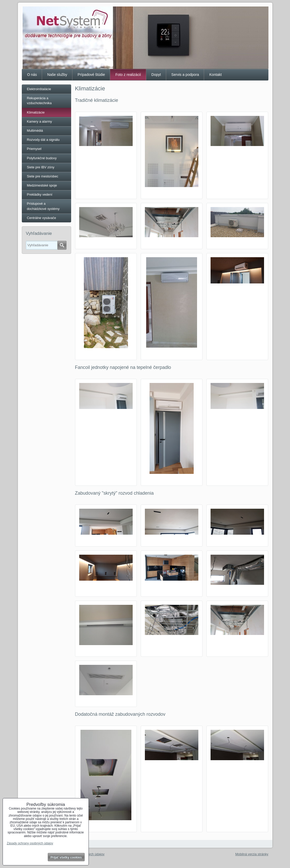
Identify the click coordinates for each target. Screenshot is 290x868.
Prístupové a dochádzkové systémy (43, 206)
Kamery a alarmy (40, 121)
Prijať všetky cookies (66, 857)
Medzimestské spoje (42, 185)
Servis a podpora (185, 75)
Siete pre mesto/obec (43, 176)
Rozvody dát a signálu (43, 140)
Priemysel (34, 149)
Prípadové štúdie (91, 75)
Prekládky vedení (40, 194)
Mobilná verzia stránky (252, 854)
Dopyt (156, 75)
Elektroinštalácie (39, 89)
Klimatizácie (36, 112)
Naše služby (57, 75)
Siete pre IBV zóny (41, 167)
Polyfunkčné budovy (42, 158)
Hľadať (62, 245)
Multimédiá (35, 131)
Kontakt (215, 75)
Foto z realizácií (128, 75)
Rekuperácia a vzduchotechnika (39, 101)
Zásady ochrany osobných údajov (30, 843)
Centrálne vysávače (42, 218)
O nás (32, 75)
